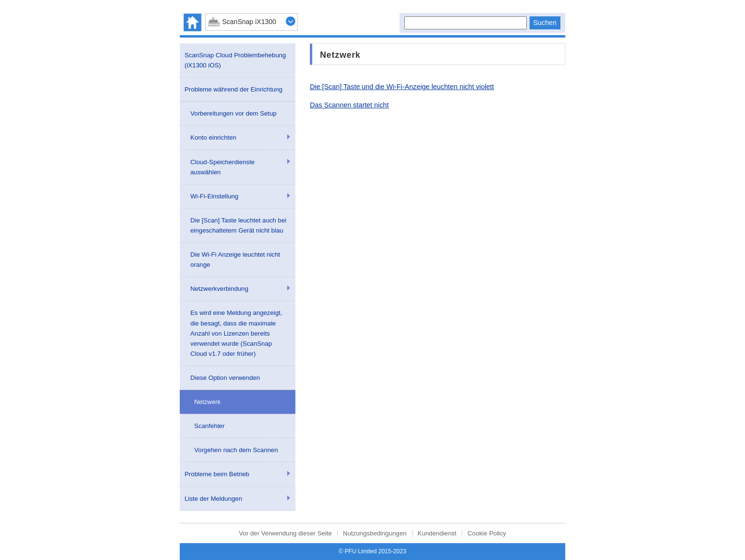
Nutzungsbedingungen (375, 533)
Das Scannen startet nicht (349, 105)
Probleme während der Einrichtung (233, 89)
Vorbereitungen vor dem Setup (233, 113)
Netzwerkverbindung (219, 289)
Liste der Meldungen (213, 499)
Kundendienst (437, 533)
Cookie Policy (487, 533)
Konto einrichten (213, 137)
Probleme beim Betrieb (217, 474)
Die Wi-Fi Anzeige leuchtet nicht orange (235, 260)
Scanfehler (209, 426)
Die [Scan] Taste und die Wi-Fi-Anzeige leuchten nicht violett (402, 87)
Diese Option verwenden (225, 378)
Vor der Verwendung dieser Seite (286, 533)
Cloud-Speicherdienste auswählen (222, 167)
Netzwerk (207, 402)
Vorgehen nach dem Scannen (236, 450)
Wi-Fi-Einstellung (214, 196)
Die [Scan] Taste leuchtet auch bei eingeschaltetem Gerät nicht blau (238, 225)
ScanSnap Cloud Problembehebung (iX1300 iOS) (235, 60)
